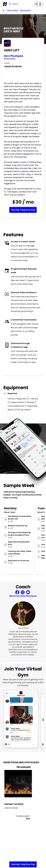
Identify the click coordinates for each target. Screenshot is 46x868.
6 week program (23, 816)
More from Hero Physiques (23, 596)
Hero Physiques (14, 56)
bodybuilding (25, 10)
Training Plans (12, 10)
